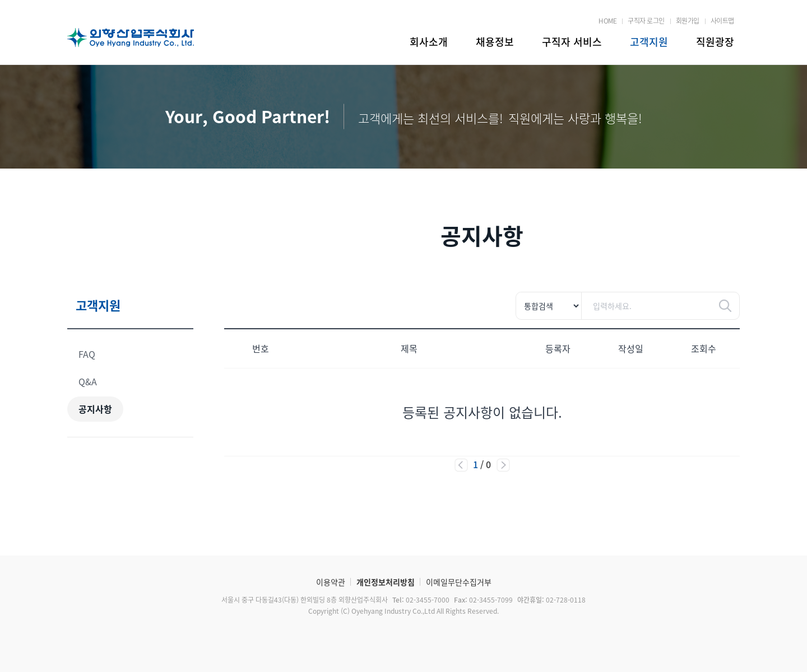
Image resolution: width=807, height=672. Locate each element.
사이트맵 (722, 21)
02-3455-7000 (420, 600)
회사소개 (429, 42)
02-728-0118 (551, 600)
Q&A (88, 381)
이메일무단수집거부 (459, 582)
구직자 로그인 (646, 21)
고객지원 (649, 42)
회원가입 (688, 21)
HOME (607, 21)
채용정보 (495, 42)
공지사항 (95, 409)
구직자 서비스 (572, 42)
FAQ (87, 354)
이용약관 (331, 582)
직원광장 (715, 42)
